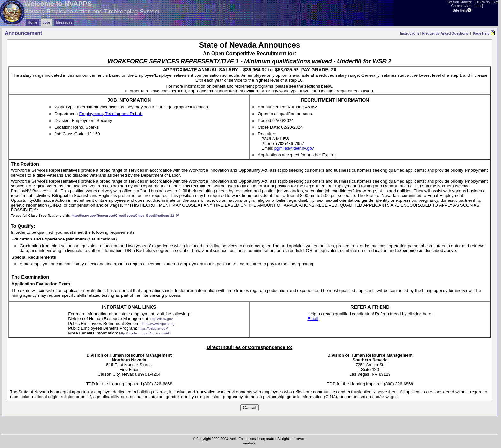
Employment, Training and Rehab (111, 114)
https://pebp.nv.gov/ (153, 328)
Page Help (481, 33)
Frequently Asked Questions (445, 33)
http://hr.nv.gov (162, 319)
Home (33, 22)
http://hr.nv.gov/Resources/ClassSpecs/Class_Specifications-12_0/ (125, 216)
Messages (64, 22)
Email (313, 319)
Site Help (460, 10)
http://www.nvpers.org (158, 324)
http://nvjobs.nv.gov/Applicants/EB (145, 333)
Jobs (47, 22)
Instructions (410, 33)
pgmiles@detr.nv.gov (294, 148)
